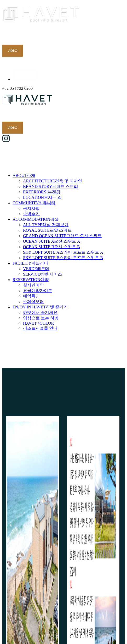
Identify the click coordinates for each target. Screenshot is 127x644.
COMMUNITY (34, 203)
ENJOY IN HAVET (40, 307)
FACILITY (30, 263)
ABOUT (24, 175)
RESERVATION (31, 280)
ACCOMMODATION (36, 219)
